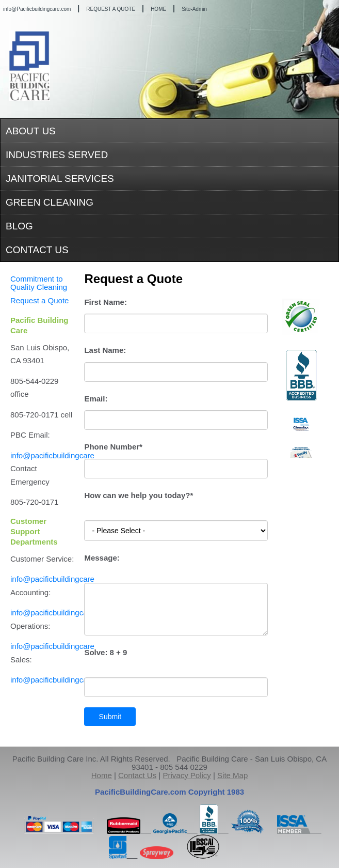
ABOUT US (31, 131)
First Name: (106, 302)
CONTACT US (37, 250)
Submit (110, 717)
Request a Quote (39, 300)
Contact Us (137, 775)
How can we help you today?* (139, 495)
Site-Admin (194, 9)
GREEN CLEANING (50, 202)
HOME (158, 9)
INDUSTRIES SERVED (57, 155)
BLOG (19, 226)
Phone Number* (113, 447)
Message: (102, 558)
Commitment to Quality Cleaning (39, 283)
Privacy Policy (187, 775)
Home (102, 775)
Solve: (106, 652)
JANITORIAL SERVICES (60, 179)
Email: (96, 399)
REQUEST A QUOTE (111, 9)
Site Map (232, 775)
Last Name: (105, 350)
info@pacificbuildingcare (52, 455)
